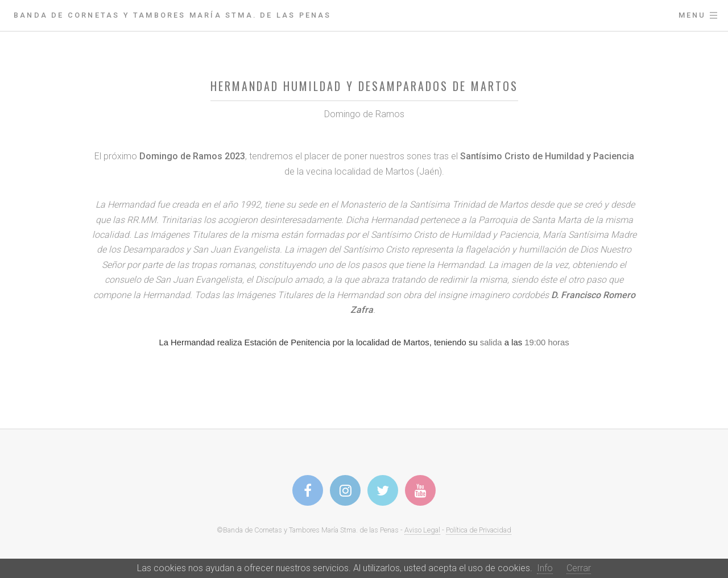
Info (545, 568)
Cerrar (579, 568)
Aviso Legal (422, 530)
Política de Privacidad (479, 530)
